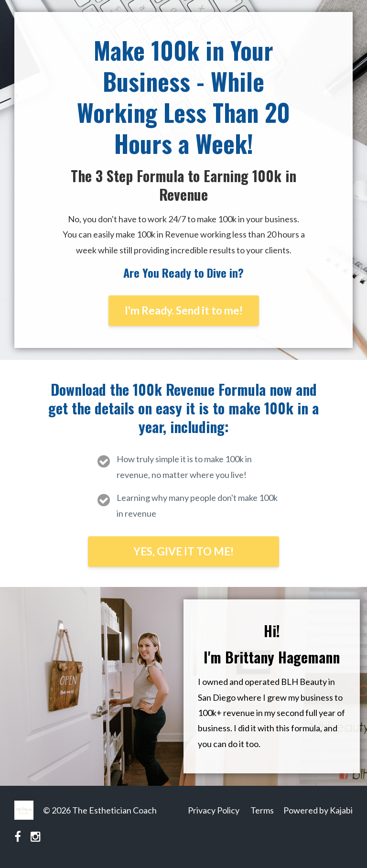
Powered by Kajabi (318, 810)
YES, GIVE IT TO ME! (183, 551)
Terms (262, 810)
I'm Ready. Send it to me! (184, 310)
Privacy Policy (214, 810)
